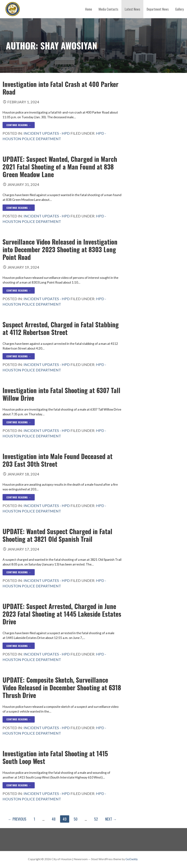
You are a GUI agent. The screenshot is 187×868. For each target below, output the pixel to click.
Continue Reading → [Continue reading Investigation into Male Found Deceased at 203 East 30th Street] (19, 497)
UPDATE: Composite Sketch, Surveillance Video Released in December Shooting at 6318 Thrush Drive (62, 687)
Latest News (132, 9)
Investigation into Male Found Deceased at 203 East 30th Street (58, 460)
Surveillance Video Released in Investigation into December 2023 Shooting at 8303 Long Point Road (60, 249)
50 (76, 819)
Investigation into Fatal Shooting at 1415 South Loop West (55, 757)
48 (54, 819)
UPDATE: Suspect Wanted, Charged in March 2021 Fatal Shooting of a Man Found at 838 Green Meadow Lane (60, 167)
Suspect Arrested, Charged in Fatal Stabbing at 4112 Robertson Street (61, 328)
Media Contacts (108, 9)
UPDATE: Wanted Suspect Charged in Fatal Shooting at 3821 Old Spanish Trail (57, 535)
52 (96, 819)
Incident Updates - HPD (47, 133)
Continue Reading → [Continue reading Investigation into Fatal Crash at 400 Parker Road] (19, 125)
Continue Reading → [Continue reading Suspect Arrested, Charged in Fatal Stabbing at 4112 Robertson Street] (19, 356)
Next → (111, 819)
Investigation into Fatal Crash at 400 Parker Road (61, 88)
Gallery (179, 9)
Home (89, 9)
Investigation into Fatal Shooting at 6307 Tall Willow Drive (61, 394)
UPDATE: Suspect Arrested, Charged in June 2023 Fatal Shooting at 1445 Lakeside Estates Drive (62, 614)
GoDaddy (132, 859)
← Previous (17, 819)
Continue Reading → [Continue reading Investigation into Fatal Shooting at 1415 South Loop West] (19, 785)
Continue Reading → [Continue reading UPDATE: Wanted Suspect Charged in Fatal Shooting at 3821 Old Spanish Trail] (19, 572)
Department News (158, 9)
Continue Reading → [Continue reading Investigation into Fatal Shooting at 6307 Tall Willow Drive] (19, 422)
